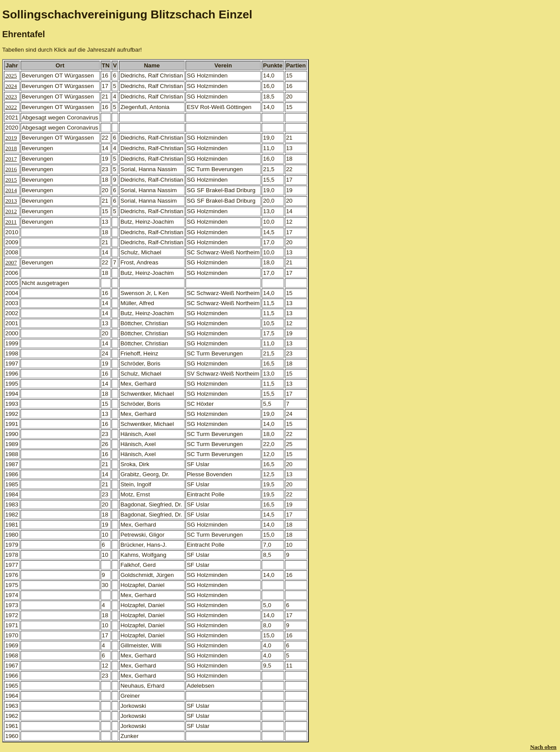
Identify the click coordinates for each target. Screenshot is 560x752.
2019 (11, 138)
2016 (11, 169)
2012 (11, 211)
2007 (11, 262)
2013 (11, 201)
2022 (11, 107)
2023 (11, 97)
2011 (11, 222)
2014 (11, 190)
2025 (11, 76)
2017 (11, 159)
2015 (11, 180)
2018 (11, 148)
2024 (11, 86)
